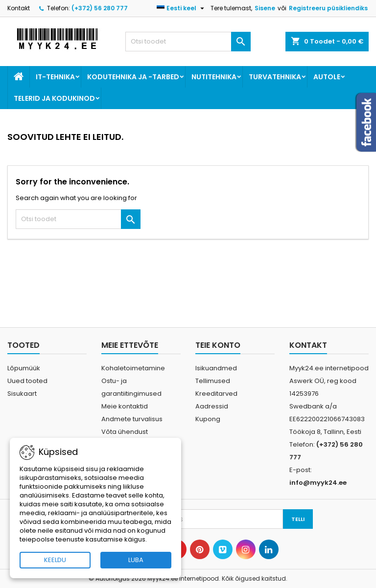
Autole (327, 77)
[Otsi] (188, 42)
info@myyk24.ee (318, 483)
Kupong (208, 419)
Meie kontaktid (125, 406)
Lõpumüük (24, 368)
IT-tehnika (55, 77)
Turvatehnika (275, 77)
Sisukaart (22, 394)
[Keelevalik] (182, 8)
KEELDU (55, 560)
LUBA (136, 560)
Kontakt (19, 8)
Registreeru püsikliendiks (328, 8)
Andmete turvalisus (132, 419)
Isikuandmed (216, 368)
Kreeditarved (216, 394)
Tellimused (213, 381)
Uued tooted (27, 381)
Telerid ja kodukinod (54, 98)
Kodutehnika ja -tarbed (133, 77)
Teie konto (218, 345)
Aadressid (212, 406)
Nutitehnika (214, 77)
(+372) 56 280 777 (100, 8)
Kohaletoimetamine (133, 368)
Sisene (265, 8)
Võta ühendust (125, 432)
